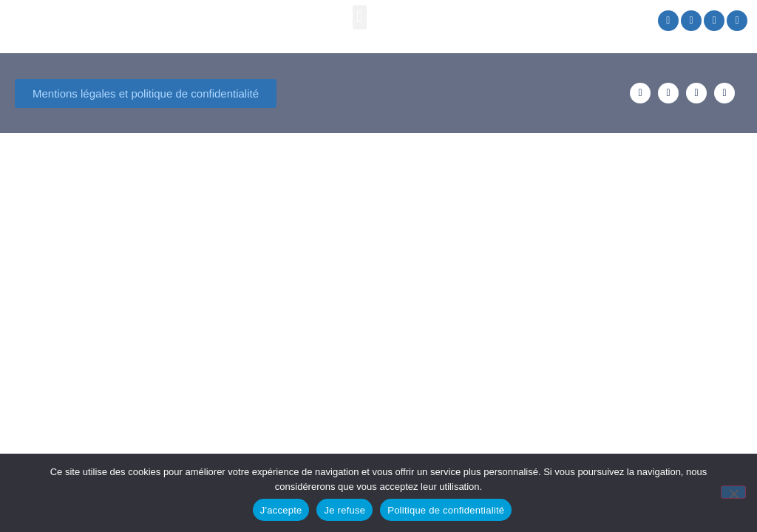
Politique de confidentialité (446, 510)
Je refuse (344, 510)
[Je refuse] (733, 492)
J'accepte (281, 510)
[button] (360, 17)
